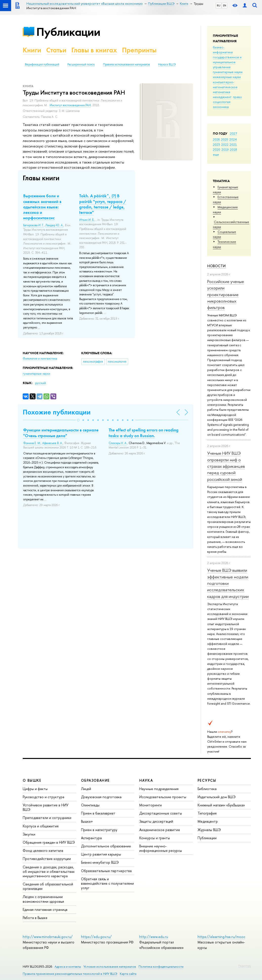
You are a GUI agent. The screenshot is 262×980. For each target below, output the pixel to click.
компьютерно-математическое (225, 84)
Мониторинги (151, 805)
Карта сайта (128, 974)
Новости (216, 266)
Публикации (68, 32)
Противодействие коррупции (47, 859)
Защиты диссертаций (156, 821)
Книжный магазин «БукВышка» (221, 805)
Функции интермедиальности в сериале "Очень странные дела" (61, 433)
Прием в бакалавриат (98, 813)
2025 (225, 139)
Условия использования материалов (110, 967)
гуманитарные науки (228, 72)
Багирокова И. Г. (34, 225)
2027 (233, 133)
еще (216, 154)
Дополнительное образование (106, 846)
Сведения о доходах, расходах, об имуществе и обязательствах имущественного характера (49, 871)
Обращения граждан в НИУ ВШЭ (49, 842)
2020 (217, 149)
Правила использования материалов (126, 64)
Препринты (139, 50)
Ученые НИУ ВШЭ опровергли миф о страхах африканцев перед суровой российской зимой (226, 466)
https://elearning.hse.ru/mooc (221, 937)
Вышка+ (87, 821)
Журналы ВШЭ (209, 830)
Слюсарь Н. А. (118, 443)
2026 (216, 139)
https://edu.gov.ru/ (96, 937)
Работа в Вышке (35, 918)
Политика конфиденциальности (161, 967)
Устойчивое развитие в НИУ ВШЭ (46, 807)
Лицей (86, 789)
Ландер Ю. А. (54, 225)
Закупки (29, 834)
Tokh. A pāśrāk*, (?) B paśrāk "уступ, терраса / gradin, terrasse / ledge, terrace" (103, 204)
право (237, 97)
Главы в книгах (94, 50)
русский (40, 383)
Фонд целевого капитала (43, 850)
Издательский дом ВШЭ (217, 797)
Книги (32, 50)
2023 (216, 144)
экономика (221, 107)
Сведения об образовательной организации (48, 886)
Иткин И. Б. (87, 220)
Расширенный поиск (81, 64)
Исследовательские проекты (163, 797)
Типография (207, 813)
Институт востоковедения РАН (70, 105)
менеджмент (222, 97)
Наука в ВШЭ (167, 64)
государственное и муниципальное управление (227, 62)
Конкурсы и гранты (155, 838)
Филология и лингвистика (40, 359)
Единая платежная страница (45, 909)
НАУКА (146, 780)
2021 (233, 144)
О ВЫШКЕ (32, 780)
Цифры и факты (35, 789)
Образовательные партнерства (106, 871)
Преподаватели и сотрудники (47, 818)
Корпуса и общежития (41, 826)
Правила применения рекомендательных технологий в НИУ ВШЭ (70, 974)
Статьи (56, 50)
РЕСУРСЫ (207, 780)
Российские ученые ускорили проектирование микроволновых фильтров (226, 294)
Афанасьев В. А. (52, 443)
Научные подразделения (159, 789)
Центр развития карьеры (101, 854)
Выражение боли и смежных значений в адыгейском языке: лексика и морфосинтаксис (42, 207)
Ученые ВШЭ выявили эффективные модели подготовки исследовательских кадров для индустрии (228, 583)
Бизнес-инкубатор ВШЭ (100, 862)
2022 (225, 144)
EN (225, 5)
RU (219, 5)
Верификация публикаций (42, 64)
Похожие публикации (57, 412)
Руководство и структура (43, 797)
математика (222, 92)
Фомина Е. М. (32, 443)
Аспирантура (91, 838)
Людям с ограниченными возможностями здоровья (43, 899)
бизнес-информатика (223, 50)
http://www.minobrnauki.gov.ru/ (48, 937)
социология (222, 102)
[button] (78, 420)
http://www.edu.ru (154, 937)
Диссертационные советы (161, 813)
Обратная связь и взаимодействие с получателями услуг (107, 883)
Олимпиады (90, 805)
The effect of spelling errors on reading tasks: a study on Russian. (144, 433)
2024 (233, 139)
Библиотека (207, 789)
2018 (233, 149)
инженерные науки (227, 77)
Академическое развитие (160, 830)
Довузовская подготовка (101, 797)
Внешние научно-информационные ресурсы (161, 848)
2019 (225, 149)
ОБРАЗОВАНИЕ (95, 780)
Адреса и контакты (68, 967)
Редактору (245, 966)
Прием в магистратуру (99, 830)
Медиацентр (208, 821)
